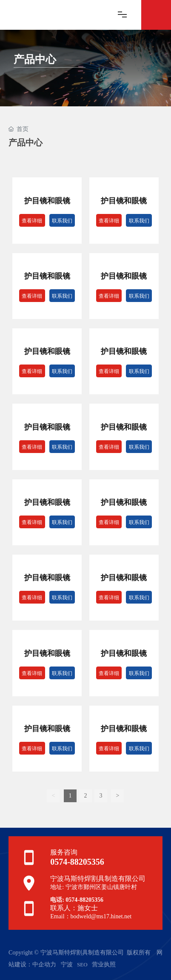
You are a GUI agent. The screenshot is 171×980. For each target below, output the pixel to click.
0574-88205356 (77, 862)
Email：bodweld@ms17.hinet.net (91, 916)
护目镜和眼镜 (47, 201)
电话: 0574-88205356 (77, 900)
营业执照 (104, 964)
